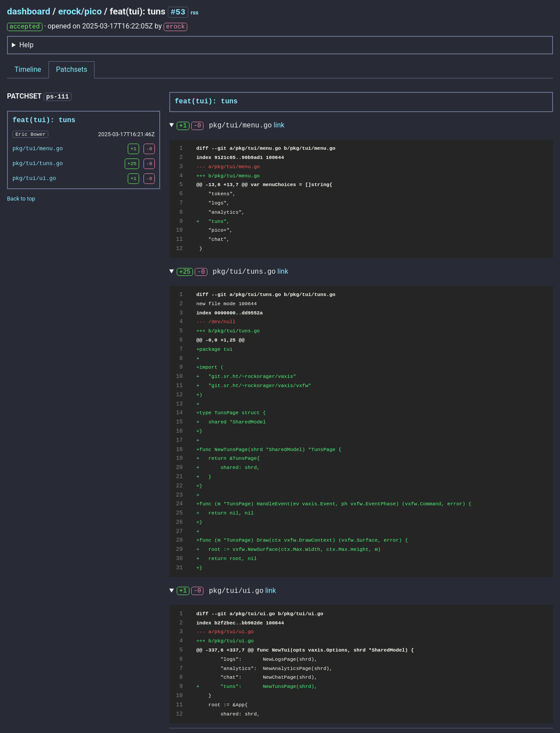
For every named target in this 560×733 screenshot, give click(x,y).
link (279, 125)
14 (179, 412)
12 (179, 248)
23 (179, 495)
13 (179, 404)
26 (179, 522)
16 (179, 431)
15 (179, 422)
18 (179, 449)
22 (179, 486)
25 (179, 513)
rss (195, 12)
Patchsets (72, 69)
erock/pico (80, 11)
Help (26, 44)
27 (179, 531)
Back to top (21, 197)
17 (179, 440)
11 (179, 239)
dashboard (29, 11)
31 (179, 567)
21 (179, 476)
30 (179, 558)
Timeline (28, 69)
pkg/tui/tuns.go (37, 162)
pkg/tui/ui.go (34, 177)
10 (179, 230)
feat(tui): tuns (44, 120)
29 (179, 549)
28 (179, 540)
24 (179, 504)
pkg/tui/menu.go (37, 148)
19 (179, 458)
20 (179, 467)
